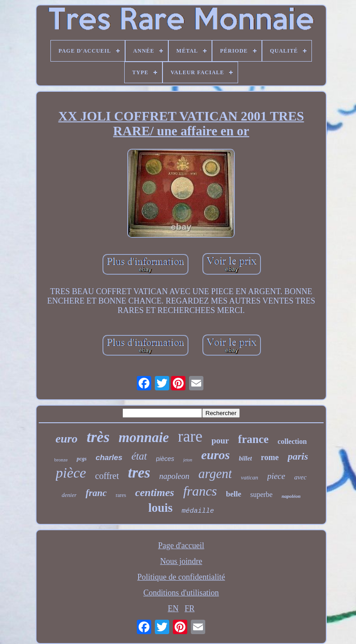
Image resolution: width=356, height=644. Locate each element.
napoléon (291, 496)
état (139, 456)
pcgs (81, 459)
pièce (71, 473)
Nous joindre (181, 561)
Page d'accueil (181, 546)
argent (215, 474)
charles (109, 458)
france (253, 439)
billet (246, 458)
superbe (261, 494)
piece (276, 476)
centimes (155, 492)
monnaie (144, 437)
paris (298, 456)
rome (270, 457)
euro (66, 439)
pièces (165, 459)
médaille (198, 511)
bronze (61, 460)
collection (292, 441)
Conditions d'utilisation (181, 593)
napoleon (174, 476)
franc (96, 493)
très (98, 437)
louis (160, 508)
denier (69, 495)
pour (220, 441)
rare (190, 436)
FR (189, 608)
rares (121, 495)
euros (216, 455)
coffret (107, 476)
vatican (249, 477)
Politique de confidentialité (181, 577)
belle (234, 494)
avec (300, 477)
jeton (188, 460)
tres (139, 473)
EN (173, 608)
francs (200, 491)
